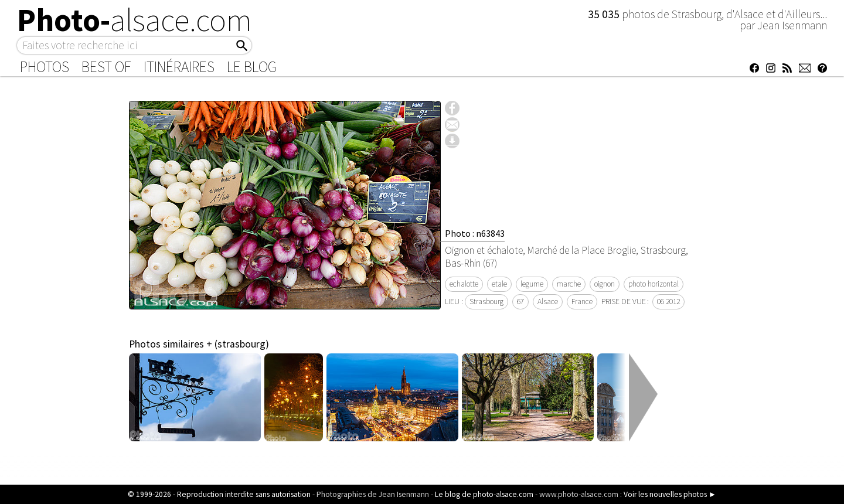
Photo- (135, 20)
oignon (605, 284)
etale (499, 284)
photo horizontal (654, 284)
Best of (106, 67)
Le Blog (252, 67)
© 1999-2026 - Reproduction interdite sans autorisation (219, 494)
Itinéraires (179, 67)
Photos (45, 67)
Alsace (548, 302)
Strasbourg (486, 302)
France (582, 302)
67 (520, 302)
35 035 (605, 14)
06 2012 (668, 302)
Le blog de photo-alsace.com (484, 494)
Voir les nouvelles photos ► (670, 494)
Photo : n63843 (475, 233)
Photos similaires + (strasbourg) (199, 344)
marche (569, 284)
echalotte (464, 284)
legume (532, 284)
